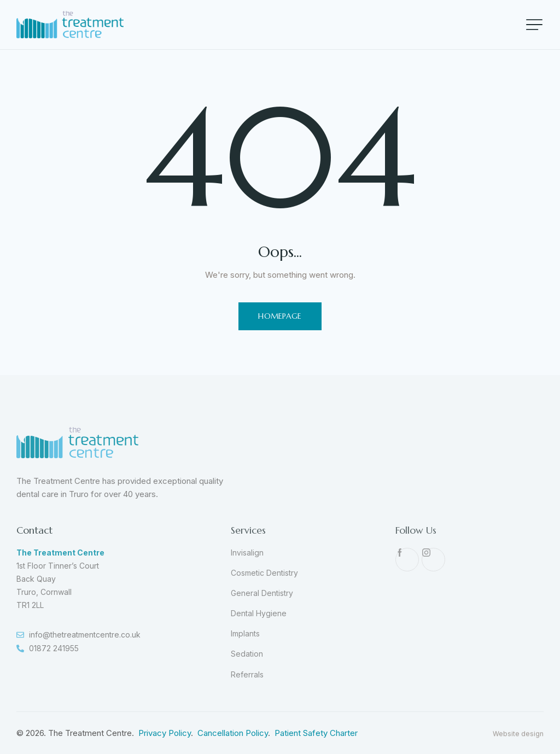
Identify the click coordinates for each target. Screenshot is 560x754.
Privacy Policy (165, 733)
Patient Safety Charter (316, 733)
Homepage (280, 316)
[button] (534, 25)
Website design (518, 748)
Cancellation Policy (233, 733)
